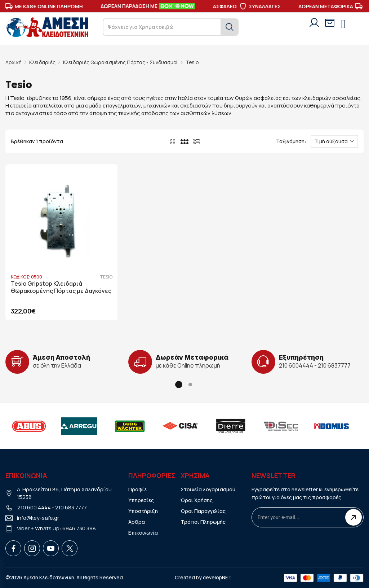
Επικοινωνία (143, 533)
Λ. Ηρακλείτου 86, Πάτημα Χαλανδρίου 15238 (65, 493)
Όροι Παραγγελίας (203, 511)
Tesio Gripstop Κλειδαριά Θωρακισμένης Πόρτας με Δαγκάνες (61, 288)
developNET (217, 577)
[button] (179, 384)
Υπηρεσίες (141, 500)
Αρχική (14, 62)
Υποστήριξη (143, 511)
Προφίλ (138, 489)
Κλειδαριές (43, 62)
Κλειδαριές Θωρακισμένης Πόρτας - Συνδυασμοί (122, 62)
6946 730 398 (79, 528)
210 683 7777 (71, 507)
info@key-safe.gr (38, 518)
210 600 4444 (34, 507)
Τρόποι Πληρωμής (203, 522)
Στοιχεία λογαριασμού (208, 489)
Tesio (195, 62)
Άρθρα (137, 522)
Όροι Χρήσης (197, 500)
